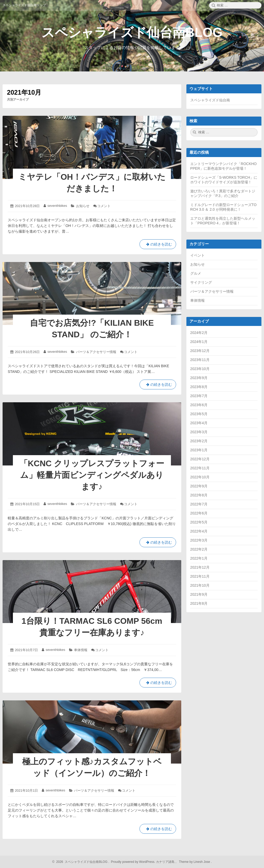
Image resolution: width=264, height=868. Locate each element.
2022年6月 (199, 513)
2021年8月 (199, 603)
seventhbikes (57, 206)
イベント (197, 255)
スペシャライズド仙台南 (210, 100)
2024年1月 (199, 342)
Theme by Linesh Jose (195, 862)
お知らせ (83, 206)
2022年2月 (199, 549)
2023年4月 (199, 423)
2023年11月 (200, 360)
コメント (104, 206)
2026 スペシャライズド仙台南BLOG (81, 862)
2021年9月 (199, 594)
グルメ (196, 273)
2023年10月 (200, 369)
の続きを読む (158, 245)
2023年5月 (199, 414)
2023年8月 (199, 387)
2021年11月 (200, 576)
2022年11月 (200, 468)
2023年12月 (200, 351)
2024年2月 (199, 333)
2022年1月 (199, 558)
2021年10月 (200, 585)
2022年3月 (199, 540)
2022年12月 (200, 459)
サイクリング (201, 282)
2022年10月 (200, 477)
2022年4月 (199, 531)
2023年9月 (199, 378)
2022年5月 (199, 522)
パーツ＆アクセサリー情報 (96, 352)
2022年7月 (199, 504)
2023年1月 (199, 450)
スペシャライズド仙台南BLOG (132, 32)
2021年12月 (200, 567)
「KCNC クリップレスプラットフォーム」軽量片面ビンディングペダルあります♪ (92, 475)
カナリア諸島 (166, 862)
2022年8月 (199, 495)
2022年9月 (199, 486)
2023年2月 (199, 441)
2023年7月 (199, 396)
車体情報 (81, 650)
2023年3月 (199, 432)
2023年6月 (199, 405)
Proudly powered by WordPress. (133, 862)
